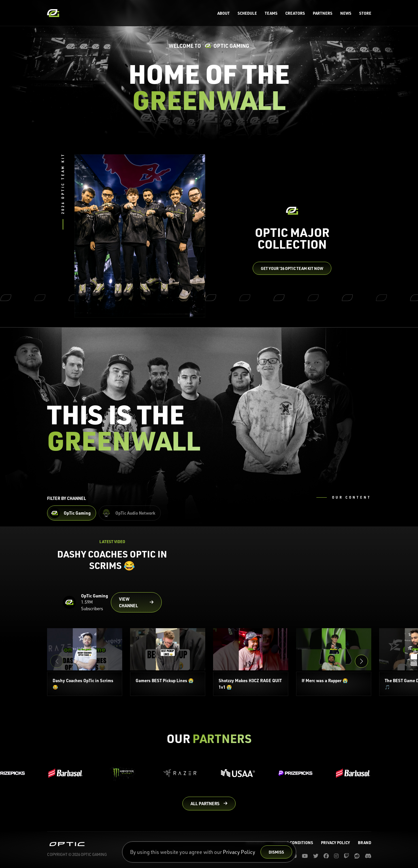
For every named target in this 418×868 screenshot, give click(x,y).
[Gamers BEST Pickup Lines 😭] (168, 662)
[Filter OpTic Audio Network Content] (130, 513)
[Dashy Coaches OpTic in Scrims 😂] (85, 662)
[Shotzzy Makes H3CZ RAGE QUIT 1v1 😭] (251, 662)
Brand (365, 842)
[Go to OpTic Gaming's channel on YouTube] (136, 602)
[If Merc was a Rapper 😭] (334, 662)
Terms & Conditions (293, 842)
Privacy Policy (239, 852)
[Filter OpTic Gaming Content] (72, 513)
